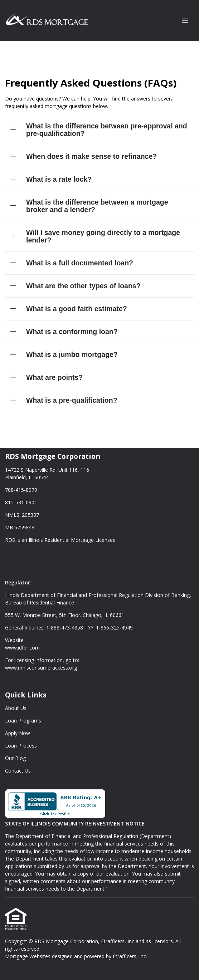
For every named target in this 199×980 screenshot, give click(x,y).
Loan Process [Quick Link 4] (21, 746)
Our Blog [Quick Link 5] (15, 758)
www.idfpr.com (22, 648)
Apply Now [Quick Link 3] (18, 733)
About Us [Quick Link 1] (16, 708)
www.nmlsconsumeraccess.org (41, 668)
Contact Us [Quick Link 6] (18, 771)
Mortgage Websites (28, 956)
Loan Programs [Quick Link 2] (23, 721)
